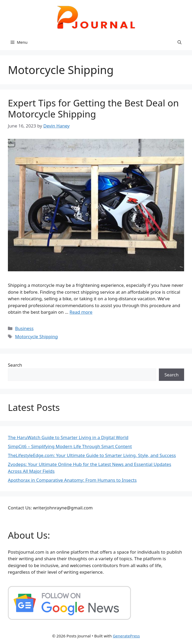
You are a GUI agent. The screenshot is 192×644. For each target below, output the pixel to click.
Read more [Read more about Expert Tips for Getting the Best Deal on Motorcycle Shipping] (81, 312)
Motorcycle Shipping (36, 336)
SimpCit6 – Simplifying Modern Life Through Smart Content (70, 446)
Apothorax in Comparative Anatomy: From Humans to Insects (72, 480)
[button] (180, 42)
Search (15, 365)
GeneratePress (126, 636)
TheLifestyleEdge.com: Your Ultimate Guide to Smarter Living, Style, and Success (92, 455)
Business (24, 328)
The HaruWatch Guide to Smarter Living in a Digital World (68, 437)
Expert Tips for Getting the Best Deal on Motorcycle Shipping (93, 108)
